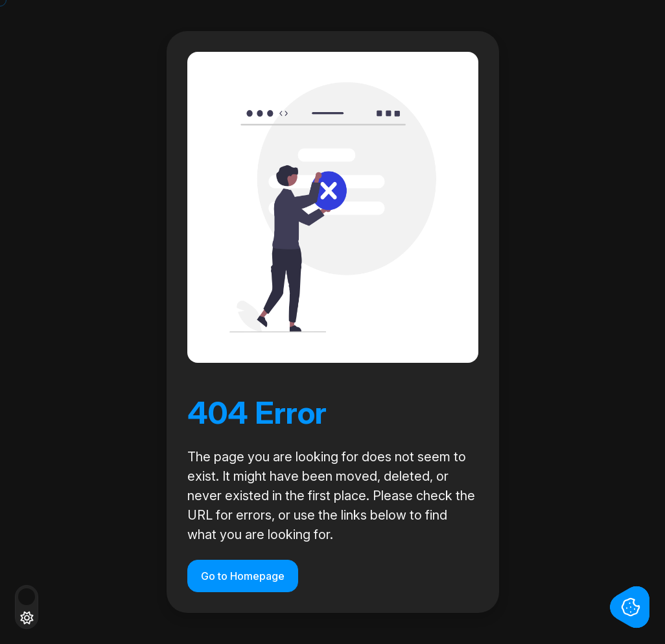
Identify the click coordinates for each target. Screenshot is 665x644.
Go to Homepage (243, 576)
